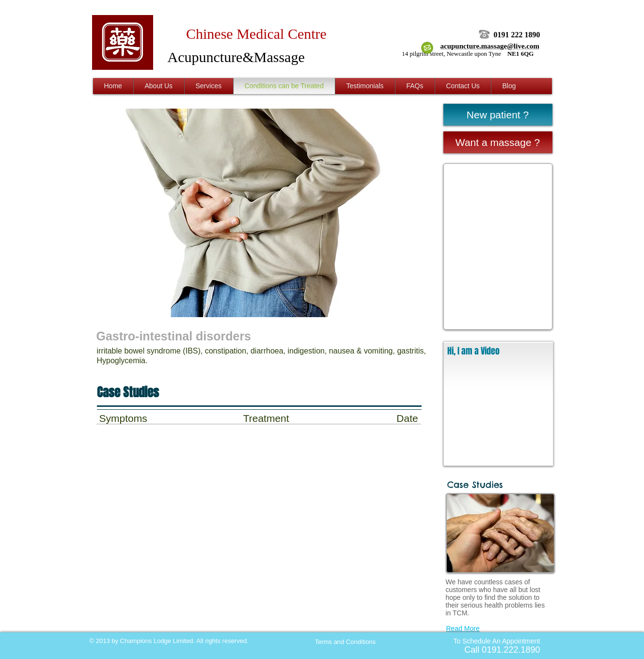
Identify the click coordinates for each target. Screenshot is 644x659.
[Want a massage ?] (498, 142)
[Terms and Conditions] (346, 642)
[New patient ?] (498, 115)
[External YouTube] (498, 413)
